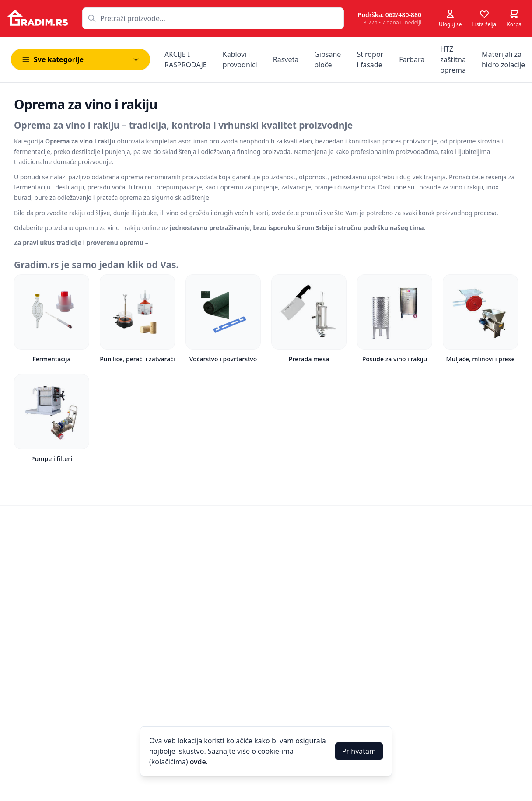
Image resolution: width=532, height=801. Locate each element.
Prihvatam (359, 751)
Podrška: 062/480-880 (390, 15)
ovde (198, 762)
